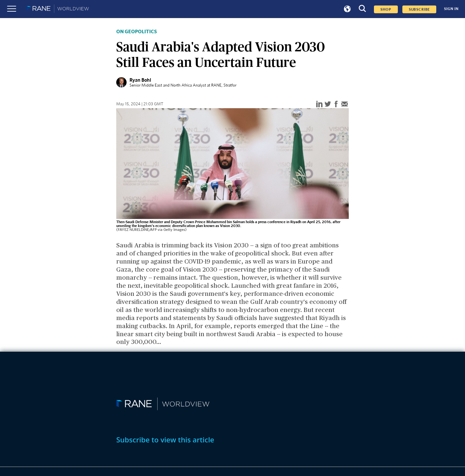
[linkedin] (319, 104)
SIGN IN (451, 9)
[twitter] (328, 104)
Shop (386, 9)
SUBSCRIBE (419, 9)
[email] (345, 104)
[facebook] (336, 104)
